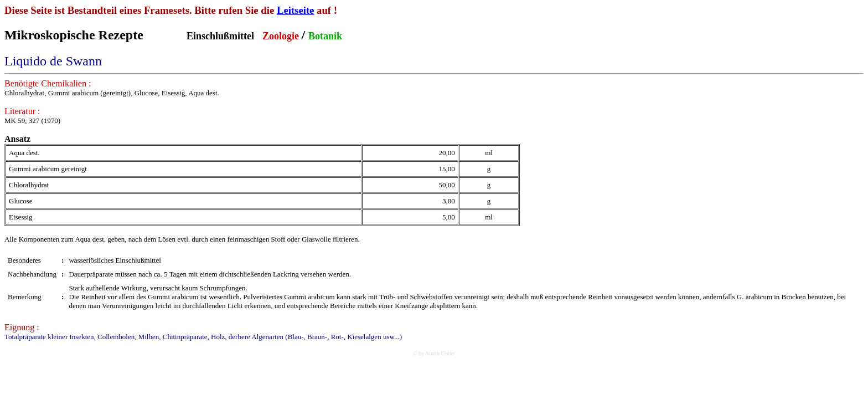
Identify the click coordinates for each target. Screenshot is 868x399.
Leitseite (296, 10)
